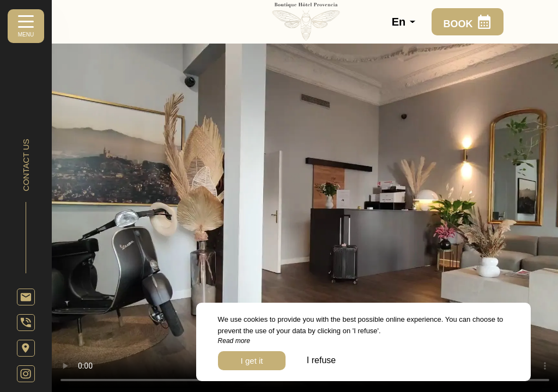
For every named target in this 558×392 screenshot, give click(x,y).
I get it (252, 361)
